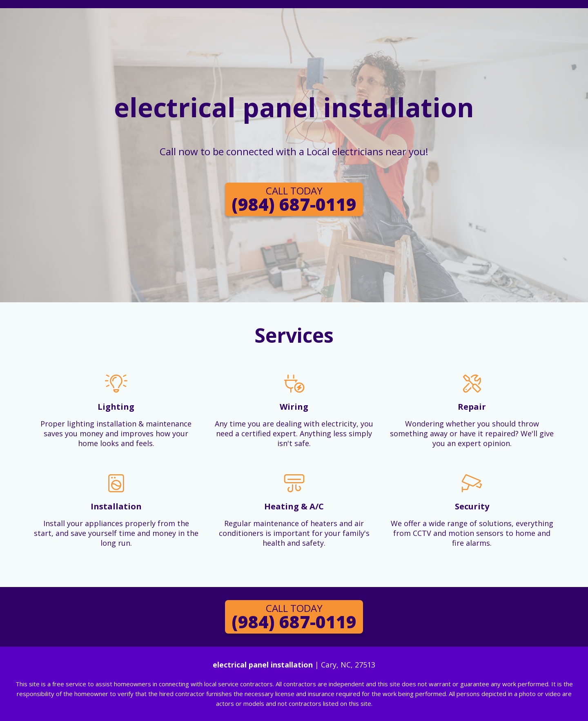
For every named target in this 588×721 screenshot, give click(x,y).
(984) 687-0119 (294, 200)
